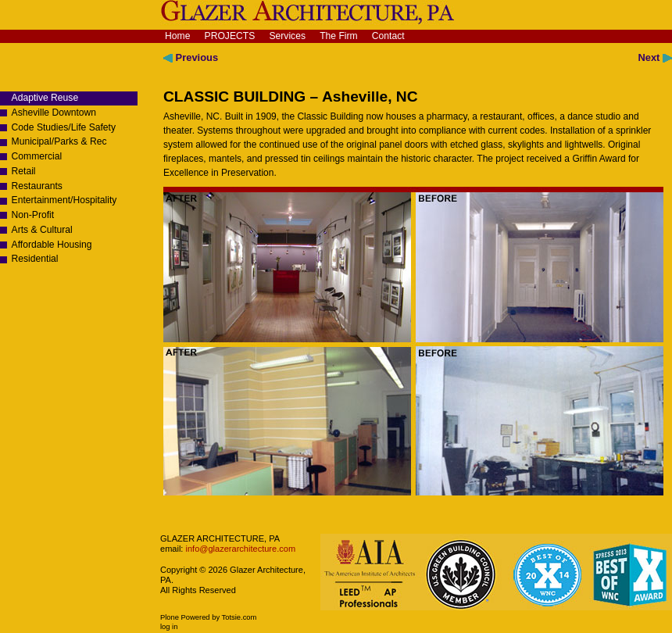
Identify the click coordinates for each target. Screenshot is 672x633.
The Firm (339, 36)
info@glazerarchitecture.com (239, 549)
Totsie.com (239, 617)
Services (287, 36)
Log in (169, 627)
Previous (191, 57)
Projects (230, 36)
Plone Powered (185, 617)
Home (177, 36)
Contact (388, 36)
